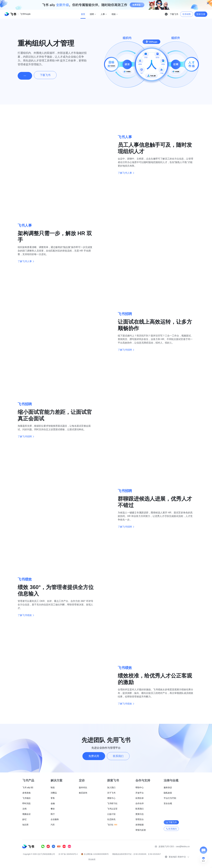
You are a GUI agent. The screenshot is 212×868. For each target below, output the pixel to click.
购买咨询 (29, 75)
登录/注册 (201, 14)
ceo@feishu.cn (183, 846)
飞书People (25, 14)
